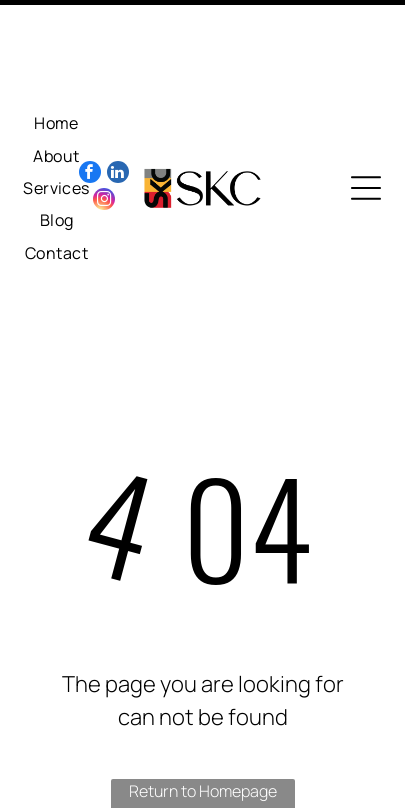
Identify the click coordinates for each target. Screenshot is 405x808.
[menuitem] (56, 55)
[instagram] (104, 133)
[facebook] (90, 106)
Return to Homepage (203, 723)
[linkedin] (118, 106)
